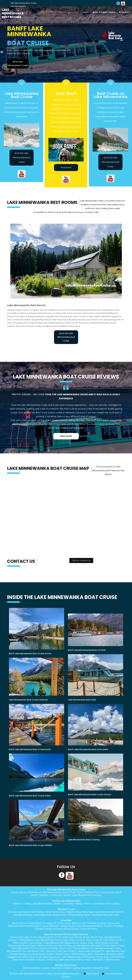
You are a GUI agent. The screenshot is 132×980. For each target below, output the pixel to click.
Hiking (79, 904)
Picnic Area (64, 923)
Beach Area (60, 915)
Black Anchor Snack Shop (27, 923)
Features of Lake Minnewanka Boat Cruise (52, 892)
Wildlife (70, 912)
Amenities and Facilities (106, 904)
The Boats (56, 895)
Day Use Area (89, 929)
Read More (66, 436)
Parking (118, 926)
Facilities (92, 923)
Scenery (44, 895)
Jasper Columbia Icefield (56, 968)
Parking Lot (50, 923)
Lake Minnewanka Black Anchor (94, 926)
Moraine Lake (101, 968)
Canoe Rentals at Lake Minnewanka (93, 948)
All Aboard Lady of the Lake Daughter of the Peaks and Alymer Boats (50, 937)
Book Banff (125, 12)
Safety (41, 912)
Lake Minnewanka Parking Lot (78, 957)
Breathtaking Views (79, 915)
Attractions (108, 892)
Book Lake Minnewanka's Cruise (18, 64)
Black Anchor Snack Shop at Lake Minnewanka (97, 940)
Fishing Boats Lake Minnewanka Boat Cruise (44, 940)
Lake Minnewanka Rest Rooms (13, 13)
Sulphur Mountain (82, 968)
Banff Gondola (32, 968)
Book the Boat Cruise (104, 12)
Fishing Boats (67, 926)
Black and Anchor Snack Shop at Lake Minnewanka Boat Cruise (73, 946)
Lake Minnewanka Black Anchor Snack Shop (69, 943)
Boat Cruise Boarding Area (45, 957)
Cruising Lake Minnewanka (37, 904)
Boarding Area (43, 915)
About (23, 892)
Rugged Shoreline (18, 957)
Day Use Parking (67, 951)
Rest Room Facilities (24, 960)
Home (86, 12)
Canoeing (68, 904)
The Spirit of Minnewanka (106, 960)
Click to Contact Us (81, 560)
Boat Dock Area (56, 912)
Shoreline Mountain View (106, 915)
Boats (57, 904)
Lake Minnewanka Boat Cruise (22, 3)
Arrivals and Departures (22, 912)
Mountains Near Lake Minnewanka (95, 912)
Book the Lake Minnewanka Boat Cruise (22, 158)
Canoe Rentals (50, 926)
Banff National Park (89, 892)
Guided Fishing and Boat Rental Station (57, 929)
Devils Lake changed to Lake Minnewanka (101, 951)
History (88, 904)
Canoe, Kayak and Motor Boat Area (51, 948)
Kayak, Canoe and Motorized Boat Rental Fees (64, 960)
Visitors (17, 904)
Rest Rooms (79, 923)
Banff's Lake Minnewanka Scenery (82, 895)
